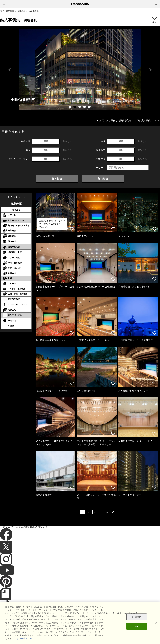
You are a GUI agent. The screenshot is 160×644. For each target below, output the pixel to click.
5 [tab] (90, 107)
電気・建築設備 (7, 11)
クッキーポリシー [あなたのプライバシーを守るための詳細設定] (23, 639)
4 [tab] (85, 107)
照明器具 (21, 11)
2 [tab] (75, 107)
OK (137, 626)
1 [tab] (70, 107)
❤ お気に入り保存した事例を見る (114, 120)
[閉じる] (156, 623)
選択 (46, 141)
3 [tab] (80, 107)
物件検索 (57, 179)
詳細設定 (137, 617)
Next (151, 70)
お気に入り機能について (147, 120)
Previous (9, 70)
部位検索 (103, 179)
